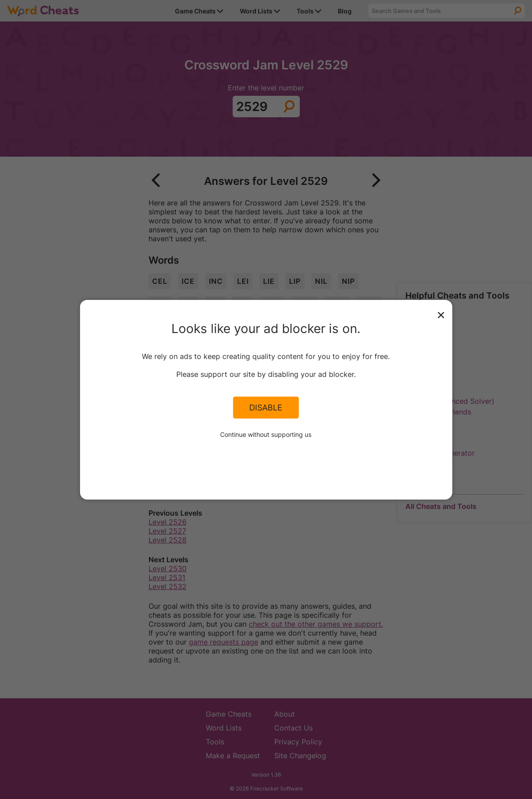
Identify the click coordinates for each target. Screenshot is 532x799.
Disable (266, 407)
